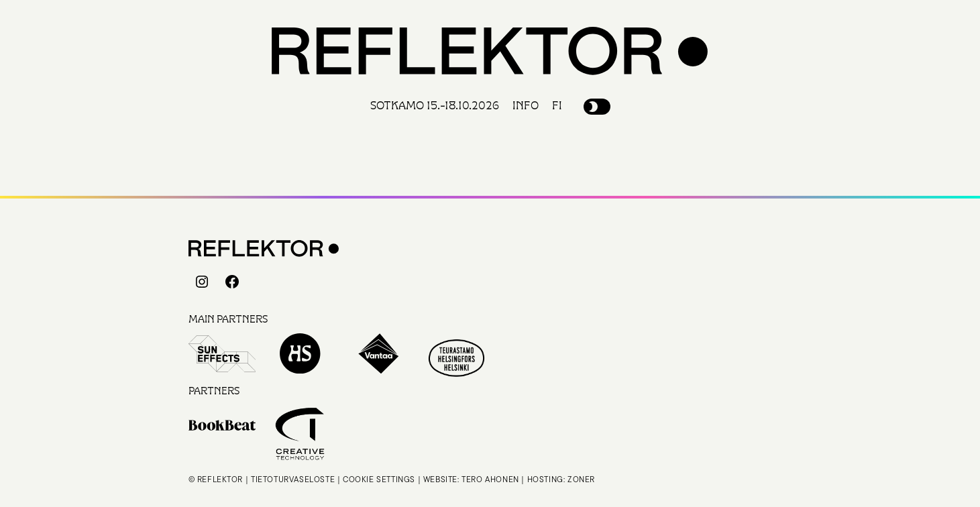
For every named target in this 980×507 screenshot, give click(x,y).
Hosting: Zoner (561, 479)
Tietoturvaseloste (293, 479)
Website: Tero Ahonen (471, 479)
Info (526, 106)
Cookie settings (379, 479)
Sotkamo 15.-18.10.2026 (435, 106)
